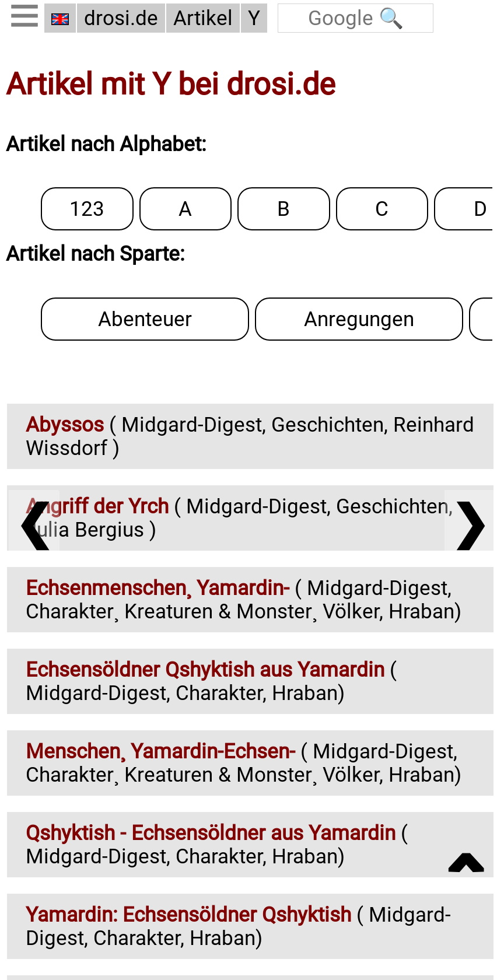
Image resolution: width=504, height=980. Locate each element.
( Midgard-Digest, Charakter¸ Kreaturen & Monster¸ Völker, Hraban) (244, 600)
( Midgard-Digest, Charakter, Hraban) (211, 681)
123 (29, 174)
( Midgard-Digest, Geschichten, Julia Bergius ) (239, 518)
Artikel (203, 18)
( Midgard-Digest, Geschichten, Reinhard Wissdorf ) (250, 436)
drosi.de (121, 18)
